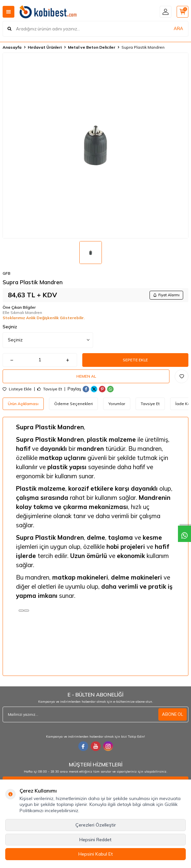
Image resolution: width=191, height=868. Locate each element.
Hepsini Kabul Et (96, 854)
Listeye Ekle (17, 389)
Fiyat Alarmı (166, 295)
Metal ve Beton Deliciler (92, 47)
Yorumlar (117, 404)
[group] (95, 146)
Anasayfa (12, 47)
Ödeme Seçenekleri (73, 404)
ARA (178, 28)
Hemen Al (86, 376)
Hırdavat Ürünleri (45, 47)
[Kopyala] (26, 611)
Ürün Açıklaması (23, 404)
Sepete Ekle (135, 360)
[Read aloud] (21, 611)
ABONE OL (173, 714)
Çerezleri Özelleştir (96, 825)
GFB (7, 273)
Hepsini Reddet (95, 840)
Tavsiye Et (50, 389)
